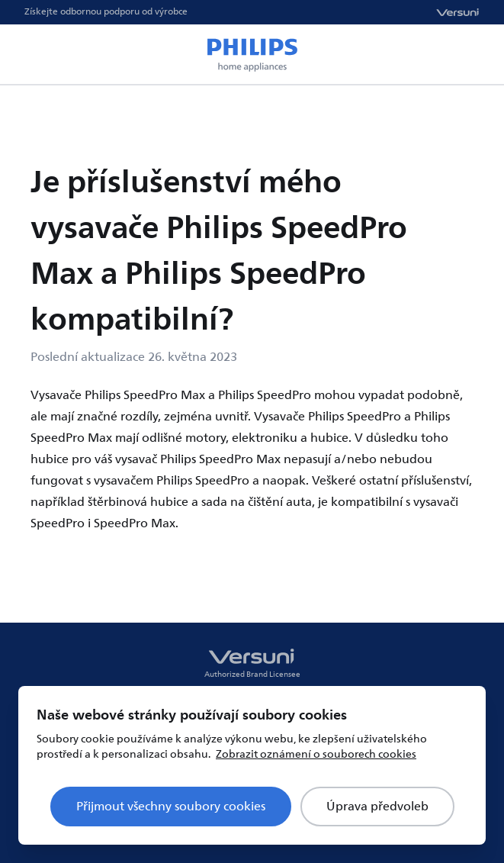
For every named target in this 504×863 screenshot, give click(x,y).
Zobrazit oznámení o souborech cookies (316, 754)
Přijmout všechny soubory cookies (171, 807)
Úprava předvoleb (377, 807)
